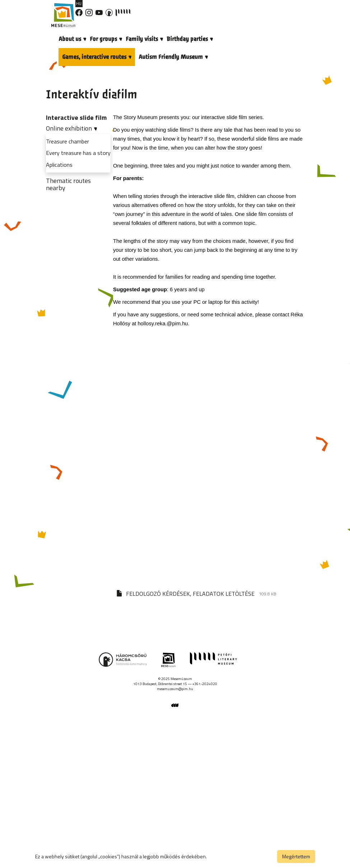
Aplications (59, 165)
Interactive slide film (76, 117)
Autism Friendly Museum (173, 57)
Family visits (144, 39)
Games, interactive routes (97, 57)
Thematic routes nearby (68, 184)
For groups (106, 39)
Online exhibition (71, 128)
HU (79, 4)
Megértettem (296, 856)
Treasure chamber (67, 141)
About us (72, 39)
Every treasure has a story (78, 153)
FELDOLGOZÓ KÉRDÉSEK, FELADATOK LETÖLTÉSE (190, 594)
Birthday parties (190, 39)
